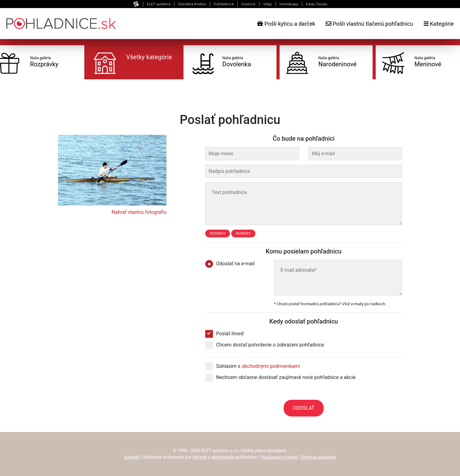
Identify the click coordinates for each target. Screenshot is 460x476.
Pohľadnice (224, 4)
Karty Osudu (317, 4)
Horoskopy (289, 4)
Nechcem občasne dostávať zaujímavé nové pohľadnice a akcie (280, 377)
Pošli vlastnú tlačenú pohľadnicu (369, 24)
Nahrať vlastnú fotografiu (139, 212)
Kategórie (439, 24)
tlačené (200, 457)
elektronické (223, 457)
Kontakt (132, 457)
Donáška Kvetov (192, 4)
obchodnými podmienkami (271, 366)
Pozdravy (218, 234)
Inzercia (248, 4)
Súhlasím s (253, 366)
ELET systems (159, 4)
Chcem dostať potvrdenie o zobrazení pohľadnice (265, 345)
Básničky (243, 234)
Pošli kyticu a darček (286, 24)
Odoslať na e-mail (232, 264)
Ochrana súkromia (318, 457)
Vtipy (268, 4)
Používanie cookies (279, 457)
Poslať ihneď (225, 334)
